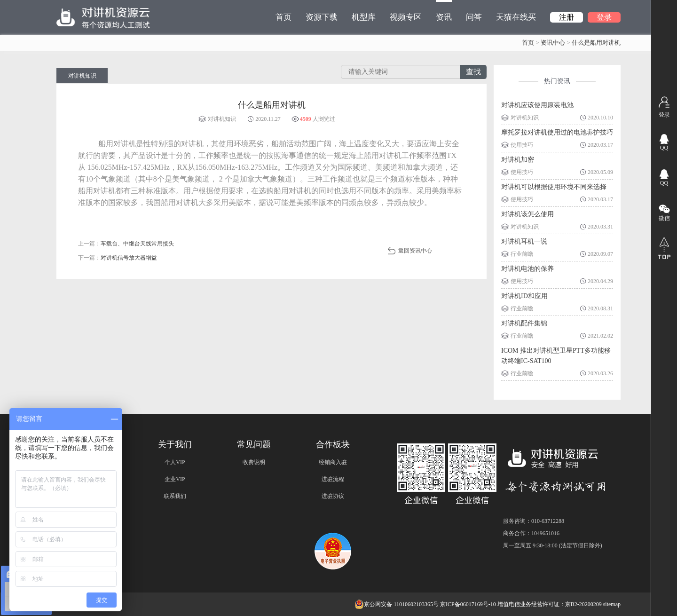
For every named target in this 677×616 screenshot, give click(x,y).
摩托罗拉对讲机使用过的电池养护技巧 (557, 132)
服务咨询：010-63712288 (534, 521)
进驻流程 (333, 479)
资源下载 (322, 17)
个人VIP (175, 462)
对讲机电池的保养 (527, 269)
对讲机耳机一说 (524, 241)
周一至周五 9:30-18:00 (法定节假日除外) (553, 545)
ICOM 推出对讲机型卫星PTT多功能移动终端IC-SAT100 (556, 356)
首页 (283, 17)
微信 (664, 218)
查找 (473, 72)
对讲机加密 (518, 160)
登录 (604, 17)
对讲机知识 (82, 76)
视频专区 (406, 17)
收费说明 (254, 462)
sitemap (612, 604)
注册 (567, 17)
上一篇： (126, 244)
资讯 (444, 11)
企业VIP (175, 479)
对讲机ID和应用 (524, 296)
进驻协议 (333, 496)
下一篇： (118, 258)
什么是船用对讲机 (596, 43)
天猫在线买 (516, 17)
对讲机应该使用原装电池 (537, 105)
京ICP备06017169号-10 (468, 604)
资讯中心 (553, 43)
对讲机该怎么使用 (527, 214)
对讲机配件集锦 (524, 323)
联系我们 (175, 496)
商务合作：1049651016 (531, 533)
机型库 (364, 17)
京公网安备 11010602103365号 (397, 604)
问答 (474, 17)
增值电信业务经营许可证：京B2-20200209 (550, 604)
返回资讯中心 (415, 251)
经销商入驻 (333, 462)
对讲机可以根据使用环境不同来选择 (554, 187)
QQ (664, 148)
